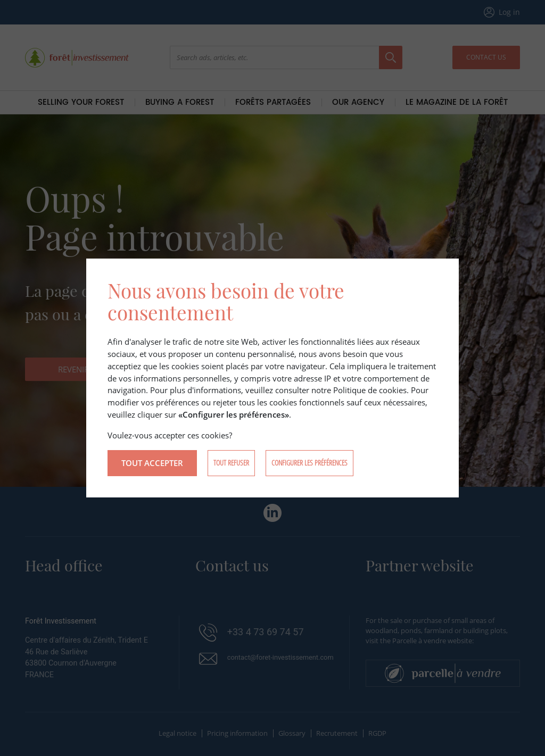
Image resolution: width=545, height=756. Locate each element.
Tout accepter (152, 463)
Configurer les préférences (309, 463)
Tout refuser (231, 463)
